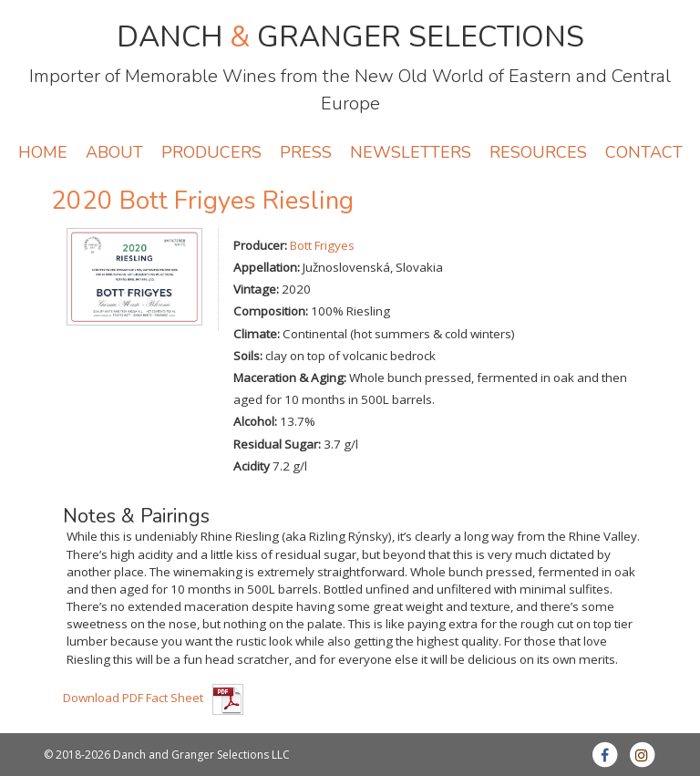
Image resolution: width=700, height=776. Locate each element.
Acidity (252, 466)
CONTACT (644, 152)
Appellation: (267, 267)
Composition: (271, 311)
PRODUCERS (211, 152)
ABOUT (114, 152)
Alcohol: (255, 421)
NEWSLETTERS (411, 152)
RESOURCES (538, 152)
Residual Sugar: (277, 444)
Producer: (260, 245)
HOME (43, 152)
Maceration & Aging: (290, 378)
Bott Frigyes (322, 245)
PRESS (306, 152)
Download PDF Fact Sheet (133, 698)
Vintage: (256, 289)
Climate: (257, 334)
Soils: (248, 356)
